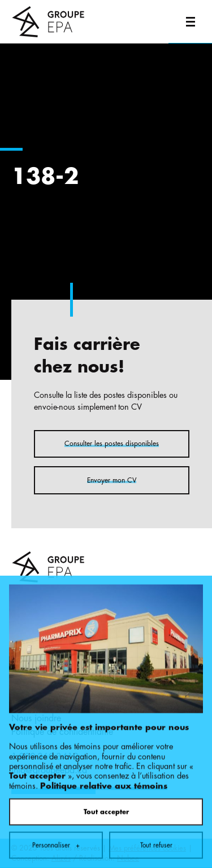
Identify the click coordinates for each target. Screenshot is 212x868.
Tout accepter (106, 769)
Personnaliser (56, 802)
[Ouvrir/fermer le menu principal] (190, 22)
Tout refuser (156, 802)
